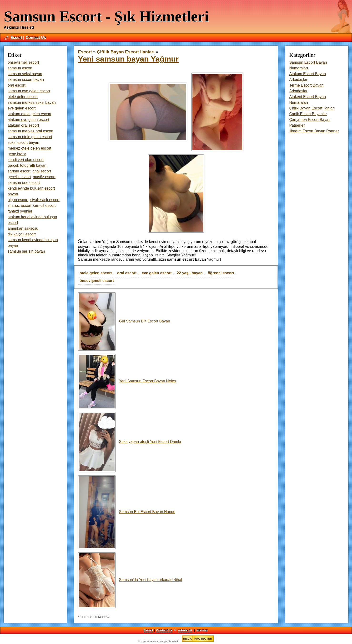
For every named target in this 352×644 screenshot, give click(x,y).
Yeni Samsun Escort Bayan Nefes (127, 381)
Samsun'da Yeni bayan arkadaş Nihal (130, 580)
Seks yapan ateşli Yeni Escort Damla (130, 442)
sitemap (202, 630)
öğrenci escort (221, 273)
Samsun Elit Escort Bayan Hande (127, 512)
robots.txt (185, 630)
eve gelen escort (157, 273)
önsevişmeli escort (97, 281)
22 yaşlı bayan (190, 273)
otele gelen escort (96, 273)
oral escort (127, 273)
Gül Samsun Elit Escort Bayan (124, 321)
